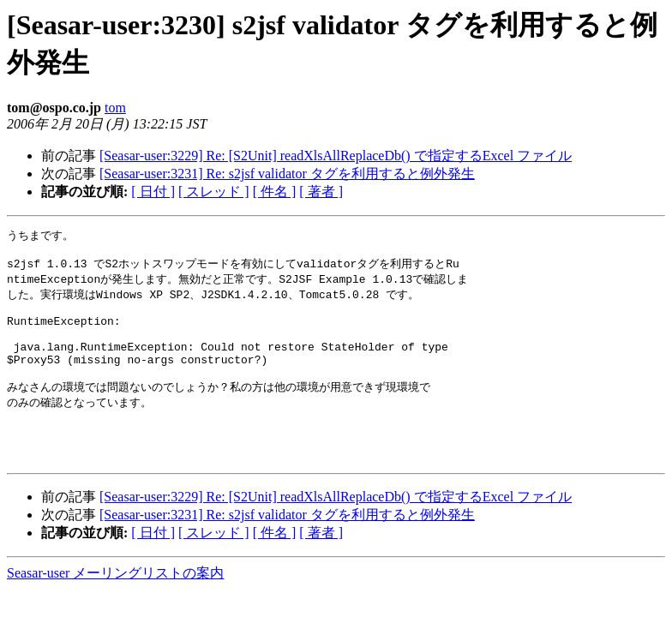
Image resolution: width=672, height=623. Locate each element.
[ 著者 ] (321, 192)
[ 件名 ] (275, 192)
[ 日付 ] (153, 192)
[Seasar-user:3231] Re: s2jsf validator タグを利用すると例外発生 (287, 174)
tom (115, 108)
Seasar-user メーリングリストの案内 (115, 606)
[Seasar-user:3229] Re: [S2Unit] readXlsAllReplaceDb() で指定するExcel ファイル (336, 156)
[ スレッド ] (214, 192)
